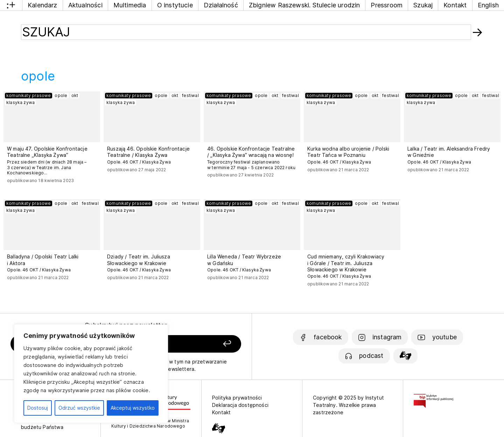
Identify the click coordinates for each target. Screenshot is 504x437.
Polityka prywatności (237, 398)
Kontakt (455, 5)
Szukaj (423, 5)
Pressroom (387, 5)
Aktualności (85, 5)
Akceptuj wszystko (133, 408)
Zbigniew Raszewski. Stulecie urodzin (304, 5)
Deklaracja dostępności (240, 405)
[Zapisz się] (196, 344)
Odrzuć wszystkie (79, 408)
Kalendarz (43, 5)
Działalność (221, 5)
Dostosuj (38, 408)
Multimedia (130, 5)
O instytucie (175, 5)
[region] (91, 374)
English (488, 5)
